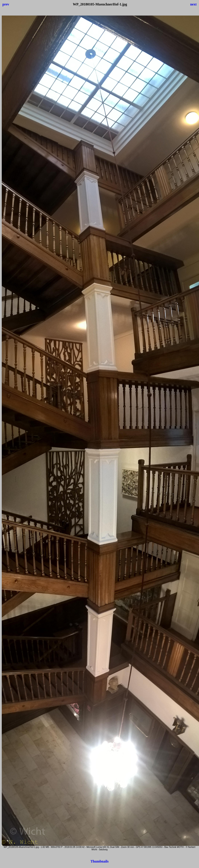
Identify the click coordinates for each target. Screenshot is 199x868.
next (193, 4)
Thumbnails (100, 861)
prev (6, 4)
